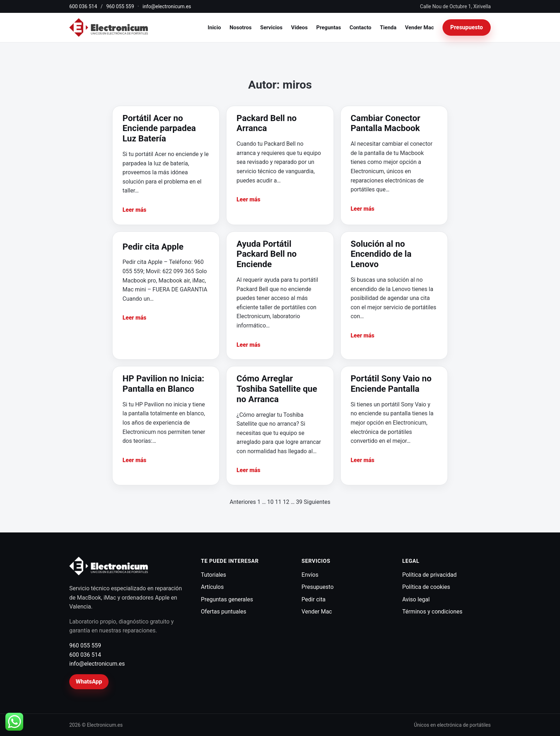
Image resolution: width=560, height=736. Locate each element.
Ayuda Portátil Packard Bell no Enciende (266, 254)
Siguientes (317, 502)
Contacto (361, 27)
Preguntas (329, 27)
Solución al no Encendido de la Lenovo (381, 254)
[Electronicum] (109, 28)
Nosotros (241, 27)
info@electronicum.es (167, 6)
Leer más (134, 210)
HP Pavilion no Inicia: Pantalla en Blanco (163, 384)
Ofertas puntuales (224, 612)
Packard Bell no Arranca (266, 123)
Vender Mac (419, 27)
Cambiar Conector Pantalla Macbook (386, 123)
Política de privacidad (429, 575)
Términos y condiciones (432, 612)
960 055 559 (120, 6)
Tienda (388, 27)
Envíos (310, 575)
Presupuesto (467, 27)
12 (286, 502)
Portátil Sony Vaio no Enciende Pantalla (391, 384)
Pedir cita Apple (153, 247)
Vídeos (299, 27)
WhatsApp (89, 682)
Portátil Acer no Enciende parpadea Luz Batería (159, 129)
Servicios (271, 27)
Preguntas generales (227, 599)
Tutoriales (214, 575)
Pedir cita (313, 599)
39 (299, 502)
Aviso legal (416, 599)
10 (270, 502)
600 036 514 (83, 6)
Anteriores (243, 502)
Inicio (214, 27)
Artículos (212, 587)
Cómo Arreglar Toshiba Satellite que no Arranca (277, 389)
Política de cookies (426, 587)
